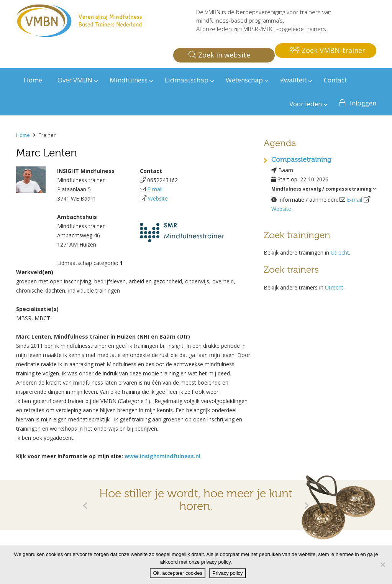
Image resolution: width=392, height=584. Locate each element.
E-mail (155, 189)
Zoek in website (219, 55)
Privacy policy (227, 573)
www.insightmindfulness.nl (162, 456)
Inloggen (363, 103)
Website (158, 198)
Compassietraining (301, 160)
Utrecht (340, 253)
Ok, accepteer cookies (178, 573)
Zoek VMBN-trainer (328, 50)
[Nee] (382, 564)
